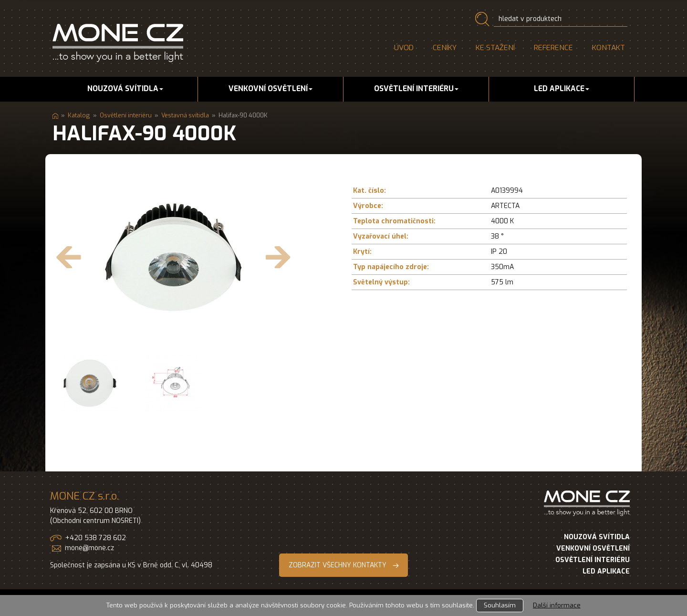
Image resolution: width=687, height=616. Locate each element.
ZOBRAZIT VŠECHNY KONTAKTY (338, 565)
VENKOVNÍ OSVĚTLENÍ (593, 548)
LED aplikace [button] (562, 89)
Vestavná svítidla (185, 115)
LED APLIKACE (606, 571)
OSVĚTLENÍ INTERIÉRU (593, 560)
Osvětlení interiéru (126, 115)
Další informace (557, 605)
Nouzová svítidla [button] (125, 89)
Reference (553, 48)
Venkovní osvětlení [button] (271, 89)
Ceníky (445, 48)
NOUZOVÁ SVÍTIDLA (597, 537)
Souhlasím (500, 605)
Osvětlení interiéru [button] (416, 89)
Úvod (404, 48)
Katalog (79, 115)
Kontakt (609, 48)
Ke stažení (495, 48)
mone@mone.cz (89, 548)
